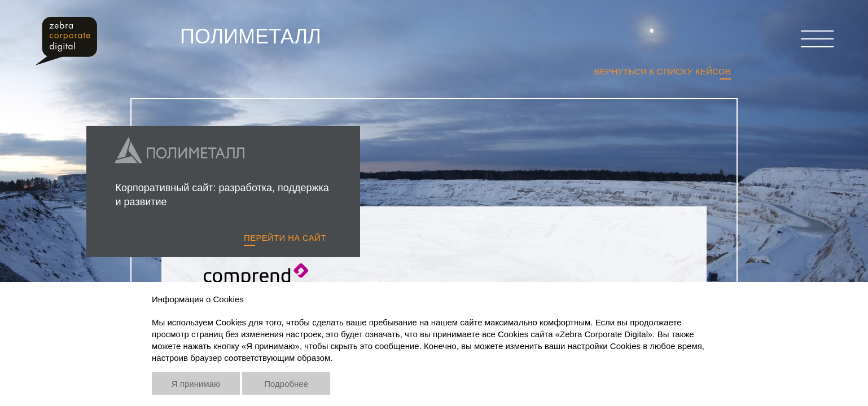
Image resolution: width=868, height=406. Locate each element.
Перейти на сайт (285, 238)
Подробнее (286, 384)
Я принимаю (196, 384)
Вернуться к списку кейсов (662, 71)
